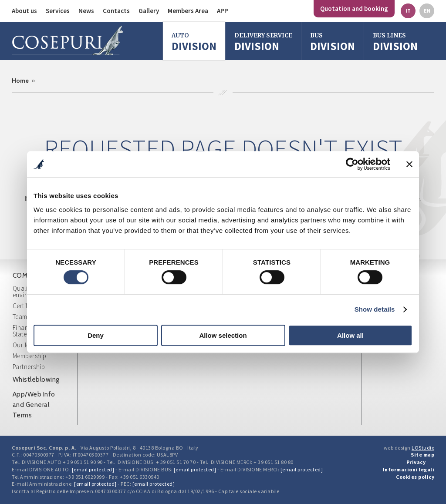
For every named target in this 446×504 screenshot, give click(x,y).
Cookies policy (415, 477)
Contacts (116, 11)
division (333, 42)
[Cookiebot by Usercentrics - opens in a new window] (352, 164)
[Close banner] (409, 164)
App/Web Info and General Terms (34, 405)
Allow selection (223, 335)
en (427, 11)
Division (194, 42)
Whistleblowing (36, 380)
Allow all (350, 335)
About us (24, 11)
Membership (30, 356)
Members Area (188, 11)
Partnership (29, 367)
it (408, 11)
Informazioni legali (409, 469)
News (86, 11)
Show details (375, 309)
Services (58, 11)
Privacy (416, 462)
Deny (96, 335)
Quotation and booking (354, 8)
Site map (422, 455)
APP (223, 11)
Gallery (149, 11)
